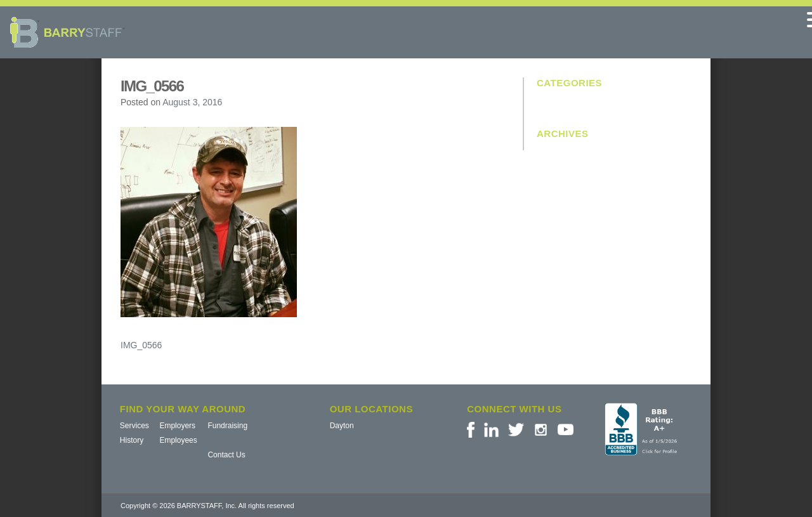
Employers (177, 426)
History (132, 440)
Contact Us (226, 455)
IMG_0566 (141, 345)
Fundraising (227, 426)
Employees (178, 440)
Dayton (342, 426)
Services (134, 426)
